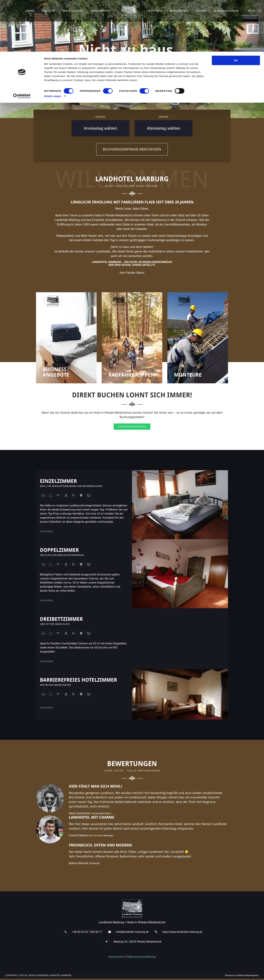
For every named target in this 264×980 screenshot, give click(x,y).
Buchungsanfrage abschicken (132, 149)
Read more (47, 532)
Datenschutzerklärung (141, 958)
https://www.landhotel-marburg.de (182, 933)
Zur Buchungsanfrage (132, 427)
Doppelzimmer (59, 551)
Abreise (164, 117)
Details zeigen (53, 44)
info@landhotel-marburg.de (132, 933)
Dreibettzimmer (61, 620)
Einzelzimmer (58, 482)
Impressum (116, 958)
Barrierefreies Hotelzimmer (78, 681)
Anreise (101, 117)
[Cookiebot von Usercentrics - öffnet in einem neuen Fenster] (22, 45)
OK (236, 9)
